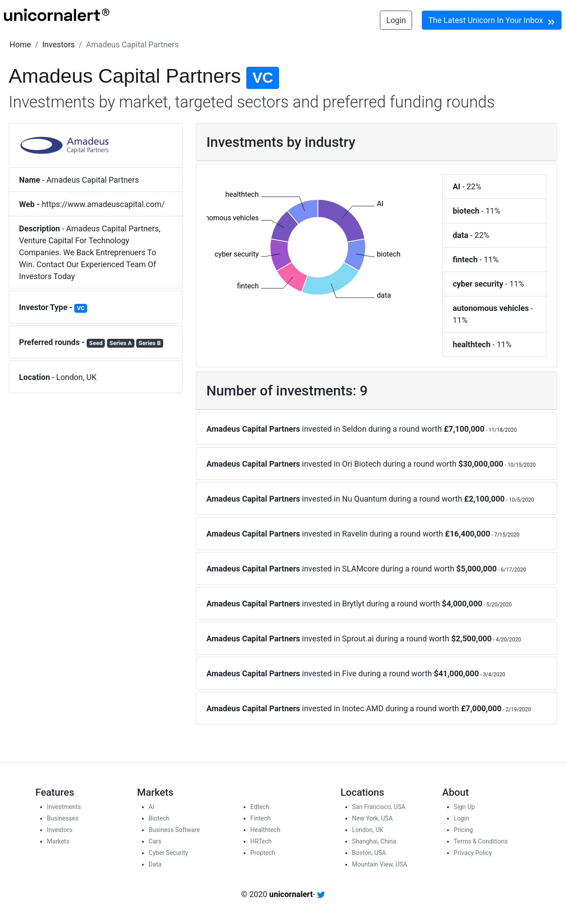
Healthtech (265, 830)
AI (151, 807)
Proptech (263, 853)
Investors (58, 44)
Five (349, 673)
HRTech (261, 841)
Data (155, 864)
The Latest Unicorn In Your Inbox (491, 21)
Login (396, 20)
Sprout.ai (358, 638)
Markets (58, 841)
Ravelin (355, 534)
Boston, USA (369, 853)
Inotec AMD (363, 708)
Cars (155, 841)
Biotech (159, 818)
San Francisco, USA (379, 807)
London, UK (368, 830)
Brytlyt (354, 604)
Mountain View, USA (380, 864)
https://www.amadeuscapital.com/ (103, 204)
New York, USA (372, 818)
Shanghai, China (374, 841)
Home (20, 44)
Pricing (463, 830)
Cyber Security (168, 853)
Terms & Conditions (481, 841)
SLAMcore (361, 569)
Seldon (354, 429)
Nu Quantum (365, 499)
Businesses (63, 818)
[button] (20, 44)
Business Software (174, 830)
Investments (64, 807)
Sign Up (464, 807)
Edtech (260, 807)
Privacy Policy (473, 853)
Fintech (260, 818)
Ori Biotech (362, 464)
